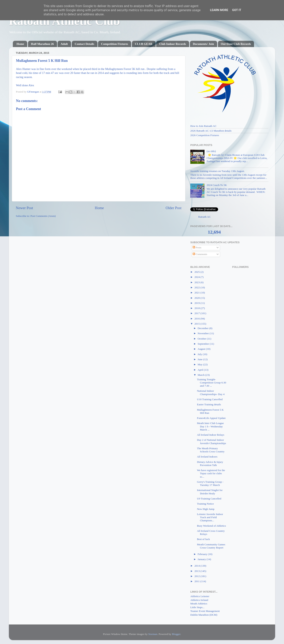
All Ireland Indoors (207, 457)
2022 (197, 287)
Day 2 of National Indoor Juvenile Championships (212, 441)
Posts (197, 247)
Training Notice (205, 504)
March (201, 375)
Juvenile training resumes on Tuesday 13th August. (218, 171)
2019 (197, 303)
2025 (197, 272)
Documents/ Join (203, 44)
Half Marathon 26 (42, 44)
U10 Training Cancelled (210, 399)
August (202, 349)
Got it (237, 10)
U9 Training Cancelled (209, 499)
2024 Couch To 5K (217, 185)
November (204, 333)
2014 (197, 566)
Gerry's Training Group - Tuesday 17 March (210, 483)
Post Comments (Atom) (43, 216)
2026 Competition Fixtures (205, 135)
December (203, 328)
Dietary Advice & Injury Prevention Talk (210, 464)
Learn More (219, 10)
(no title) (211, 151)
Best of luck (203, 539)
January (202, 559)
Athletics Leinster (200, 596)
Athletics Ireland (199, 600)
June (200, 359)
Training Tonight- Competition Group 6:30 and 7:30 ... (212, 383)
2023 (197, 282)
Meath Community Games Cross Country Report (211, 546)
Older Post (174, 208)
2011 (197, 581)
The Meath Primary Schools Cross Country (211, 450)
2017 (197, 313)
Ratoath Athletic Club (64, 21)
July (200, 354)
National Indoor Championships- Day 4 (211, 392)
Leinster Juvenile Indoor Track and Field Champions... (210, 517)
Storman (153, 634)
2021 (197, 293)
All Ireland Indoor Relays (211, 435)
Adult (64, 44)
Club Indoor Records (173, 44)
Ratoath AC (204, 217)
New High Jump (206, 509)
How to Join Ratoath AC (203, 126)
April (201, 370)
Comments (200, 254)
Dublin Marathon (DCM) (204, 615)
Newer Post (24, 208)
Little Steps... (197, 607)
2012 (197, 576)
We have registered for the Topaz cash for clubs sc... (211, 473)
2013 (197, 571)
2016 (197, 319)
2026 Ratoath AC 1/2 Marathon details (211, 131)
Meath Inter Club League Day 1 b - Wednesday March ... (210, 426)
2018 (197, 308)
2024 (197, 277)
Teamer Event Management (205, 611)
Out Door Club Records (236, 44)
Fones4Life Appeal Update (211, 418)
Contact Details (85, 44)
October (202, 339)
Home (20, 44)
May (200, 364)
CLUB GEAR (144, 44)
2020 (197, 298)
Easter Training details (209, 404)
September (204, 344)
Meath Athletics (199, 604)
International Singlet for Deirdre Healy (210, 492)
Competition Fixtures (114, 44)
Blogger (176, 634)
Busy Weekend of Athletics (212, 526)
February (203, 554)
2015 (197, 324)
